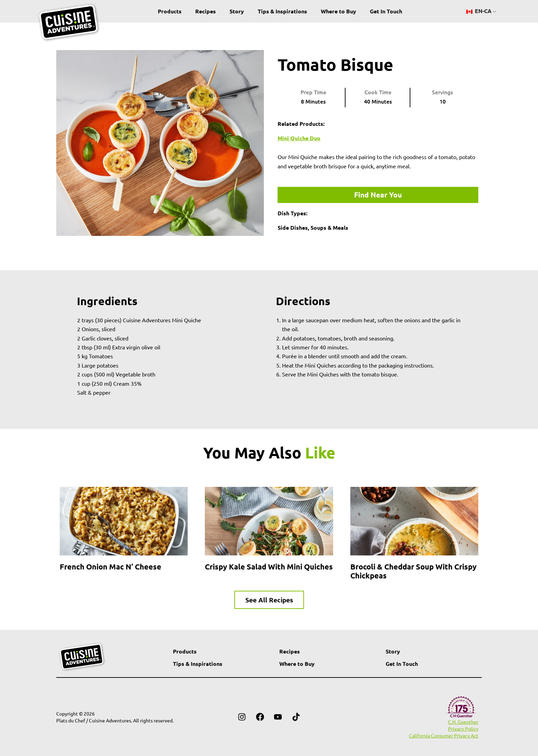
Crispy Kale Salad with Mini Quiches (269, 567)
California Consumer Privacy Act (444, 735)
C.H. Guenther (463, 722)
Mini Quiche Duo (299, 138)
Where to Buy (338, 11)
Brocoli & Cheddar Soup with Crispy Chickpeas (413, 571)
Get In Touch (386, 11)
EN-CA (479, 11)
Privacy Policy (463, 729)
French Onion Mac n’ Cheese (110, 567)
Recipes (206, 11)
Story (237, 11)
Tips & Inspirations (282, 11)
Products (170, 11)
